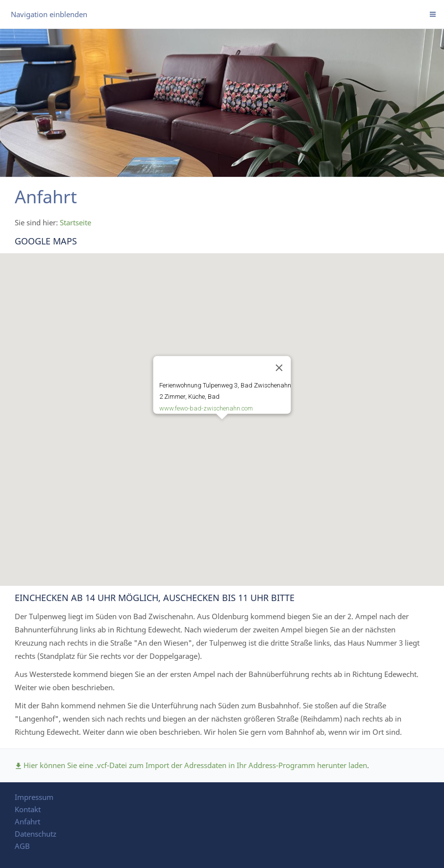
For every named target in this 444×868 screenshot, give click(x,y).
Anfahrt (27, 821)
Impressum (34, 797)
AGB (22, 846)
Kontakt (28, 809)
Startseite (75, 222)
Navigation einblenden (49, 14)
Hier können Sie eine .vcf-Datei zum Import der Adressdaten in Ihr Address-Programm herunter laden (191, 765)
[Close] (279, 368)
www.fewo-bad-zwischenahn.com (206, 408)
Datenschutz (36, 834)
